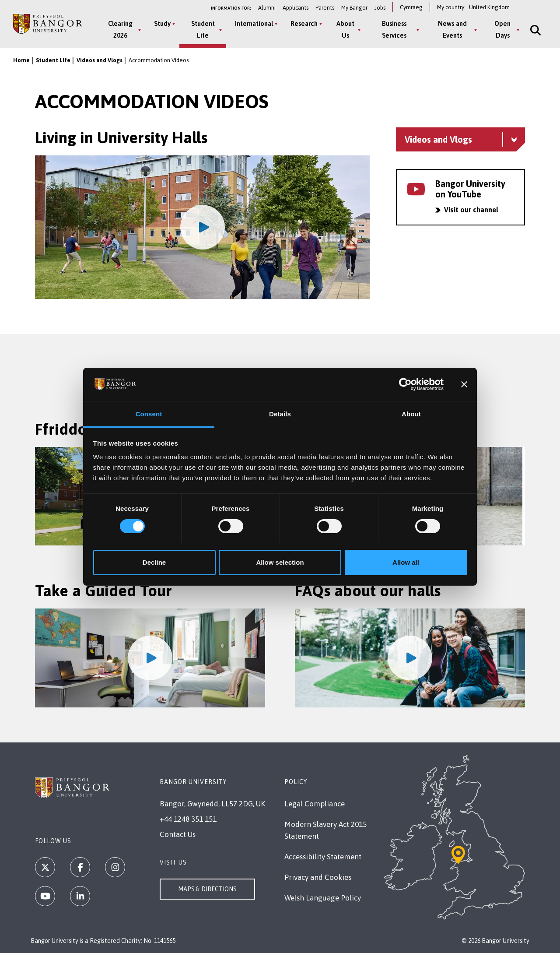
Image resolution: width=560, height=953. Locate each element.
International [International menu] (254, 23)
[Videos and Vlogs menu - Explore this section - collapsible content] (460, 139)
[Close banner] (464, 384)
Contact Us (178, 834)
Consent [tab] (149, 414)
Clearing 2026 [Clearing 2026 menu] (120, 29)
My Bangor (354, 8)
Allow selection (280, 562)
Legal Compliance (315, 804)
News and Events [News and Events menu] (452, 29)
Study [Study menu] (162, 23)
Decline (154, 562)
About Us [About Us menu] (345, 29)
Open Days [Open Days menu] (502, 29)
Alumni (267, 8)
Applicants (296, 8)
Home (21, 60)
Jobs (380, 8)
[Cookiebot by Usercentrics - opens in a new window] (405, 384)
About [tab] (411, 414)
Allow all (406, 562)
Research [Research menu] (304, 23)
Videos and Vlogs (100, 60)
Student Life (53, 60)
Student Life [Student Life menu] (203, 29)
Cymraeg (411, 7)
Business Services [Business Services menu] (394, 29)
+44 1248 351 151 (188, 819)
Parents (325, 8)
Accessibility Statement (323, 857)
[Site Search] (535, 30)
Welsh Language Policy (323, 898)
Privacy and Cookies (318, 877)
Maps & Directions (207, 889)
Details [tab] (280, 414)
